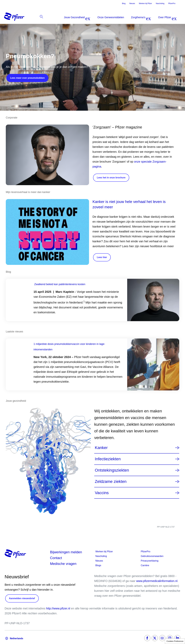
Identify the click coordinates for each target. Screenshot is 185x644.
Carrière (145, 565)
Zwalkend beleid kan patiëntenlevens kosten (60, 284)
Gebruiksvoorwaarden (152, 556)
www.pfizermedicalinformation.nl (157, 581)
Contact (56, 558)
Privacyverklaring (150, 561)
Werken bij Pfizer (145, 3)
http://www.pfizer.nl (58, 608)
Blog (124, 3)
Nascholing (160, 3)
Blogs (98, 565)
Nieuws (132, 3)
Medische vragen (63, 564)
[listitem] (164, 17)
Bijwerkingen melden (66, 552)
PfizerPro (172, 3)
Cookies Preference (175, 641)
